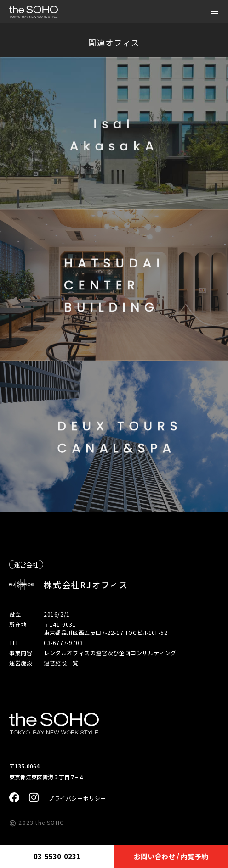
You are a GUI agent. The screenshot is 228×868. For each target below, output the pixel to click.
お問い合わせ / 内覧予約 (171, 856)
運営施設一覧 (61, 663)
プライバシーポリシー (77, 798)
